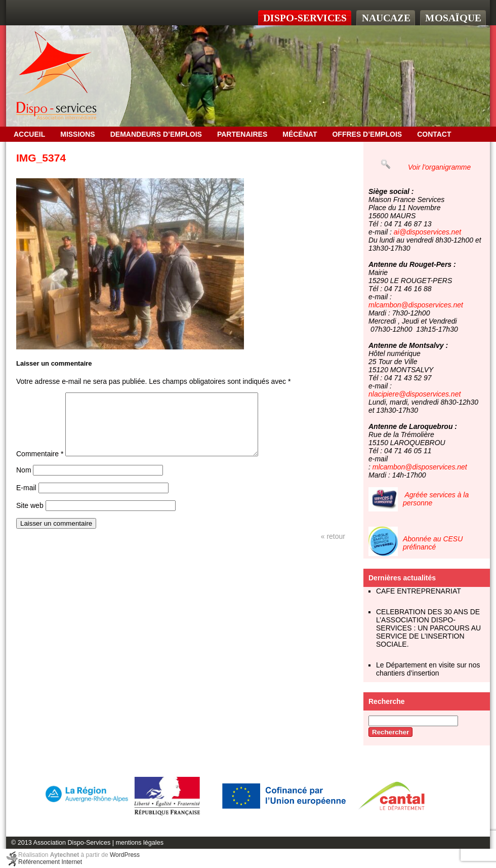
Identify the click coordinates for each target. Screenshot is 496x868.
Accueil (29, 134)
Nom (24, 482)
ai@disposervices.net (427, 232)
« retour (333, 548)
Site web (30, 518)
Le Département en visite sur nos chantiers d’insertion (428, 669)
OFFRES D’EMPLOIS (367, 134)
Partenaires (242, 134)
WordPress (125, 855)
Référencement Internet (50, 862)
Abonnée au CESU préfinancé (433, 543)
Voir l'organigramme (439, 167)
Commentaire (40, 466)
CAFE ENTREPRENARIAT (419, 591)
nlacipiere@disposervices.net (415, 394)
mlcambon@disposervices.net (416, 305)
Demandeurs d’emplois (156, 134)
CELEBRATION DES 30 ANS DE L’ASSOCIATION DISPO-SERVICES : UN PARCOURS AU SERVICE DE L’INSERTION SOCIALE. (428, 628)
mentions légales (139, 843)
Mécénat (300, 134)
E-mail (26, 500)
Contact (434, 134)
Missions (77, 134)
